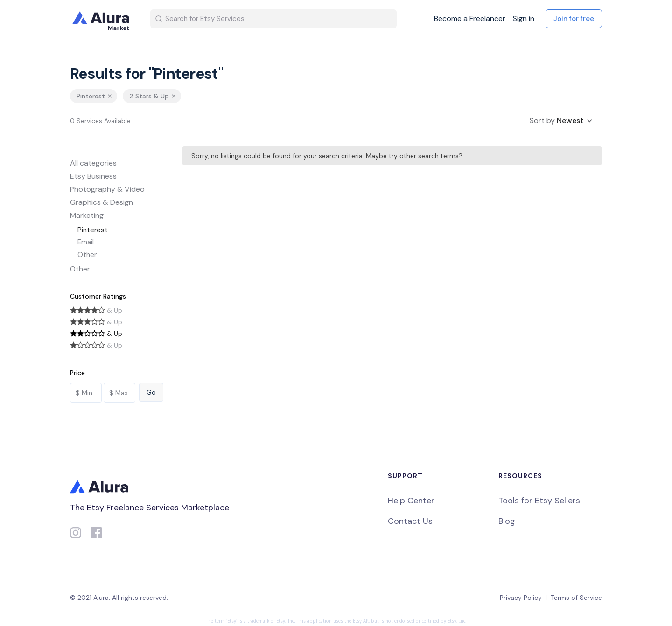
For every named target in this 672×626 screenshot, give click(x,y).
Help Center (411, 501)
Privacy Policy (521, 598)
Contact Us (410, 521)
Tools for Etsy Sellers (539, 501)
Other (87, 255)
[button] (561, 121)
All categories (93, 163)
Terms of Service (576, 598)
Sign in (524, 19)
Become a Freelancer (470, 19)
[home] (103, 19)
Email (86, 242)
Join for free (574, 19)
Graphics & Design (101, 202)
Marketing (87, 215)
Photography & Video (107, 189)
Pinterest (93, 230)
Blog (507, 521)
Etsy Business (93, 176)
